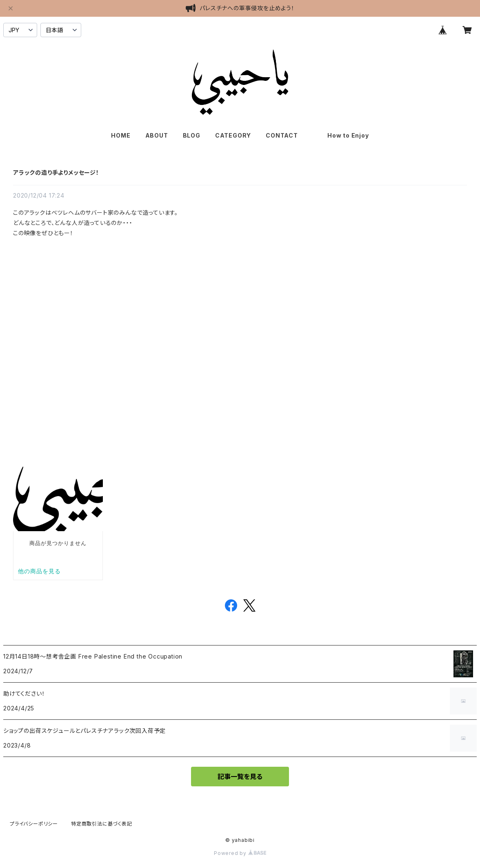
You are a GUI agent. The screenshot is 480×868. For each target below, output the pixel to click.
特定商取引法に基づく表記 (102, 824)
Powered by (240, 853)
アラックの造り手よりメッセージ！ (56, 172)
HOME (121, 135)
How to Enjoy (348, 135)
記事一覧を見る (240, 777)
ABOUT (157, 135)
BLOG (192, 135)
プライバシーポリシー (34, 824)
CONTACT (282, 135)
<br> (115, 320)
